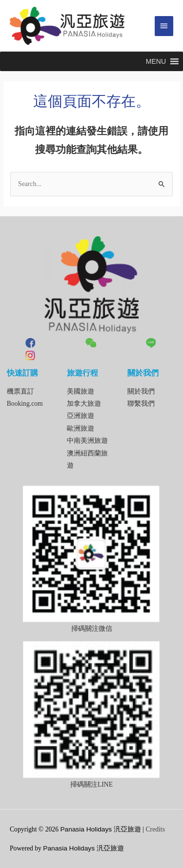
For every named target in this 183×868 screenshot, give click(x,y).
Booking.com (25, 404)
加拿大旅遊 (84, 404)
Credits (155, 829)
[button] (156, 61)
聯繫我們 (141, 404)
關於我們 (141, 391)
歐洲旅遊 (81, 428)
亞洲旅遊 (81, 416)
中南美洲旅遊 (87, 441)
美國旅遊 (81, 391)
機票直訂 (20, 391)
